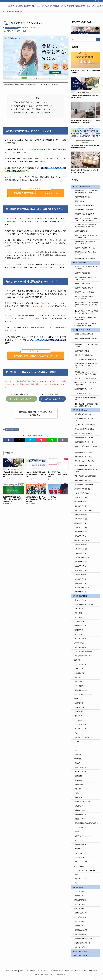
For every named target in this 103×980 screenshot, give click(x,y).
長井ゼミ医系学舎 (80, 773)
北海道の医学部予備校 (82, 495)
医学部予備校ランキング (81, 954)
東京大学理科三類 (80, 902)
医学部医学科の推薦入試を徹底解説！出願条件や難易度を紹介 (85, 325)
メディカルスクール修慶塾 (83, 653)
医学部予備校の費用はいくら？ (85, 443)
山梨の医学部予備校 (81, 550)
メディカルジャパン (81, 859)
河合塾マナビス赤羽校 (82, 739)
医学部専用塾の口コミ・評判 (84, 454)
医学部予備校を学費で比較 (83, 482)
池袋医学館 (78, 778)
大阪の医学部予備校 (81, 568)
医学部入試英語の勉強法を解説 (85, 206)
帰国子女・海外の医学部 (82, 284)
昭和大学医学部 (80, 906)
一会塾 (77, 795)
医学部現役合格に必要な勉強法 (85, 259)
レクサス (77, 743)
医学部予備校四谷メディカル (84, 606)
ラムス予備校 (79, 688)
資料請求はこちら (52, 400)
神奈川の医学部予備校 (82, 542)
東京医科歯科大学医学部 (82, 945)
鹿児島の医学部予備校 (82, 589)
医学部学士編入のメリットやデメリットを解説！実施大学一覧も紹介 (86, 374)
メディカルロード (80, 726)
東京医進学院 (79, 632)
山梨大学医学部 (80, 894)
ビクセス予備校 (80, 623)
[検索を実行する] (98, 40)
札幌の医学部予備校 (81, 499)
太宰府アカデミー (80, 808)
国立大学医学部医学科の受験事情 (85, 360)
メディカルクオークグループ (84, 696)
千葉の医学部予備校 (81, 529)
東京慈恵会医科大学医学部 (83, 941)
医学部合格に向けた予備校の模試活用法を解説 (86, 254)
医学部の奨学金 (80, 201)
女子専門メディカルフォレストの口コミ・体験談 (32, 113)
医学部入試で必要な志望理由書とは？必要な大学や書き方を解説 (85, 226)
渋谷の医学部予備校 (81, 537)
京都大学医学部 (80, 928)
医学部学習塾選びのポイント (84, 439)
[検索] (98, 1)
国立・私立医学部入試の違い (84, 356)
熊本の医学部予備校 (81, 585)
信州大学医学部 (80, 911)
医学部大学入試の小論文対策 (84, 210)
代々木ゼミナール (80, 602)
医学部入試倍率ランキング (83, 390)
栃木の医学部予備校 (81, 516)
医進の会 (77, 765)
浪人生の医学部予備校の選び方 (85, 430)
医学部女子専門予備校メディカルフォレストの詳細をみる (36, 415)
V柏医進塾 (78, 756)
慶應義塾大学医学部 (81, 932)
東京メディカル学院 (81, 640)
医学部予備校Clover (81, 816)
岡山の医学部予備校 (81, 572)
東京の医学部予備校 (81, 533)
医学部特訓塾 (79, 786)
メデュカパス (79, 855)
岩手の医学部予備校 (81, 507)
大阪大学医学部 (80, 949)
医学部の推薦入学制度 (82, 352)
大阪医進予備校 (80, 709)
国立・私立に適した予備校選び (85, 463)
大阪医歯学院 (79, 713)
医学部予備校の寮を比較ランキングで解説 (86, 472)
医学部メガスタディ (81, 846)
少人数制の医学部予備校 (82, 490)
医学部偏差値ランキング (81, 958)
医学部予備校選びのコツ (81, 411)
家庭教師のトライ (80, 628)
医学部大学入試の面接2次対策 (84, 214)
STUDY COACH (80, 670)
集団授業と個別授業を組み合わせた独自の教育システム (35, 106)
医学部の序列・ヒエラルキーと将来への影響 (86, 347)
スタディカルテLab (81, 666)
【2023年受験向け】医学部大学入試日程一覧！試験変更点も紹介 (86, 313)
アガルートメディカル (82, 864)
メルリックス (79, 842)
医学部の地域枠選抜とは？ (83, 197)
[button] (9, 441)
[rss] (96, 1)
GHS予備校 (78, 799)
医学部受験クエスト (81, 692)
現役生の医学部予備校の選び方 (85, 426)
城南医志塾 (78, 761)
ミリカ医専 (78, 722)
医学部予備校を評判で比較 (83, 467)
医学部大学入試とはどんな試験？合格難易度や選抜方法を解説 (86, 192)
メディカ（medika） (81, 881)
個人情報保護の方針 (33, 974)
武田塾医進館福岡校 (81, 649)
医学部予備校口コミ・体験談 (60, 974)
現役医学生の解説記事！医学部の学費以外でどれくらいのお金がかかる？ (86, 367)
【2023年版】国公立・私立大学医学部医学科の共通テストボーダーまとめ (86, 305)
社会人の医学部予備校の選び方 (85, 435)
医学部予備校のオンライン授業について (86, 421)
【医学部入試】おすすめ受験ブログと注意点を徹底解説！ (86, 298)
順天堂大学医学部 (80, 936)
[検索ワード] (85, 40)
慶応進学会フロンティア (82, 803)
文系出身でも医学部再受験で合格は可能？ (86, 400)
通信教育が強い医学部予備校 (84, 486)
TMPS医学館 (79, 636)
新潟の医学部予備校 (81, 555)
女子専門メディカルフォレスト (85, 838)
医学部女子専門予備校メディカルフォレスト (30, 102)
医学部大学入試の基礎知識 (82, 187)
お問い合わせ (93, 974)
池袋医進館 (78, 782)
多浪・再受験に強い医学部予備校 (85, 477)
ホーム (8, 974)
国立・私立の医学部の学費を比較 (85, 379)
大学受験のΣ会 (79, 675)
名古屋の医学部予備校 (82, 559)
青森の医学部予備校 (81, 503)
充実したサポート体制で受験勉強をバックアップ (32, 109)
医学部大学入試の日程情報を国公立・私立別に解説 (85, 243)
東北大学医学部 (80, 898)
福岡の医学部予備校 (81, 580)
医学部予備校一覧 (80, 593)
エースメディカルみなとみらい (85, 872)
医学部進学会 (79, 705)
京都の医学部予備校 (81, 563)
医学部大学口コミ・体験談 (79, 974)
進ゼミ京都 (78, 683)
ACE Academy (79, 868)
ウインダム (78, 619)
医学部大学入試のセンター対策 (85, 248)
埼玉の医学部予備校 (81, 525)
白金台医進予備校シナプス (83, 658)
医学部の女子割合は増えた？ (84, 335)
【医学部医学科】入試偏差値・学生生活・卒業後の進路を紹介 (86, 406)
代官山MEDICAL (80, 812)
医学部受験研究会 (80, 769)
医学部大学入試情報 (80, 263)
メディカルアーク (80, 730)
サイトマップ (45, 974)
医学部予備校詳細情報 (11, 28)
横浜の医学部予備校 (81, 546)
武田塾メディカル (80, 645)
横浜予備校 (78, 615)
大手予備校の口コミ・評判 (83, 458)
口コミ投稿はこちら (21, 400)
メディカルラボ (80, 610)
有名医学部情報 (78, 889)
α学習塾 (77, 833)
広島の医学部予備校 (81, 576)
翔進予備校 (78, 679)
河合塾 (77, 752)
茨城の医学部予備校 (81, 520)
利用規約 (22, 974)
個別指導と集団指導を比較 (83, 416)
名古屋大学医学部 (80, 919)
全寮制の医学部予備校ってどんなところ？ (86, 449)
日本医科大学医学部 (81, 915)
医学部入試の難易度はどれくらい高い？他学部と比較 (86, 237)
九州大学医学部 (80, 924)
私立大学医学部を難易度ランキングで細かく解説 (86, 268)
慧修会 (77, 885)
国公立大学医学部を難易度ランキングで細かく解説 (86, 279)
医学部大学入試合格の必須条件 (85, 293)
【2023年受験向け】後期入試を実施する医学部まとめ (86, 319)
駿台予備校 (78, 662)
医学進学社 (78, 791)
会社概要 (15, 974)
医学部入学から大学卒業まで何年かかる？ (86, 340)
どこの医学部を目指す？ (82, 394)
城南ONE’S (78, 700)
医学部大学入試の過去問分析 (84, 289)
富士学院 (77, 876)
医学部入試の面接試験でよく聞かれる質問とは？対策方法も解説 (86, 220)
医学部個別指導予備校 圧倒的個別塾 (86, 825)
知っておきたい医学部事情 (82, 331)
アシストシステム (80, 829)
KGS (76, 748)
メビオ (77, 735)
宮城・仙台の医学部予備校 (83, 512)
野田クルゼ (78, 718)
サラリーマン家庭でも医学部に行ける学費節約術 (86, 385)
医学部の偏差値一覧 (81, 231)
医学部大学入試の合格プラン (84, 274)
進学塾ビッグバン (80, 821)
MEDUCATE (78, 851)
